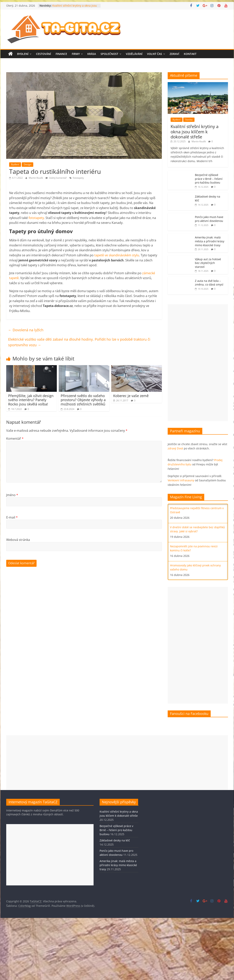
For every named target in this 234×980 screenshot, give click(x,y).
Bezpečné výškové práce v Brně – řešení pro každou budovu (209, 179)
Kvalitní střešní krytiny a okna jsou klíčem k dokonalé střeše (75, 7)
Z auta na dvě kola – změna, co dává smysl (209, 283)
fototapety (78, 178)
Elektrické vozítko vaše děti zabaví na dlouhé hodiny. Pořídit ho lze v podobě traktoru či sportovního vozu (79, 342)
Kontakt (190, 54)
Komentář (15, 439)
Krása (92, 54)
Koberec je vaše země (131, 396)
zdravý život (175, 448)
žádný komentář (56, 178)
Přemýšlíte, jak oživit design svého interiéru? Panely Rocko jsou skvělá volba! (31, 400)
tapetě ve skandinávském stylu (117, 255)
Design (28, 164)
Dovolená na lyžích (26, 330)
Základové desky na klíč (115, 840)
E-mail (12, 517)
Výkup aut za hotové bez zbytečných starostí (208, 263)
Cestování (43, 54)
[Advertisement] (193, 363)
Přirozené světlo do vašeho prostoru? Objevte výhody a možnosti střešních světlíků (83, 400)
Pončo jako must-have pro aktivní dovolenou (209, 219)
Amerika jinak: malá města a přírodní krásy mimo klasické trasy (210, 241)
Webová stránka (18, 540)
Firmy (76, 54)
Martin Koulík (36, 178)
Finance (61, 54)
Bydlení (23, 54)
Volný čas (155, 54)
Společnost (109, 54)
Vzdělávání (134, 54)
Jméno (12, 495)
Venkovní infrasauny (181, 480)
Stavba (189, 120)
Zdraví (174, 54)
